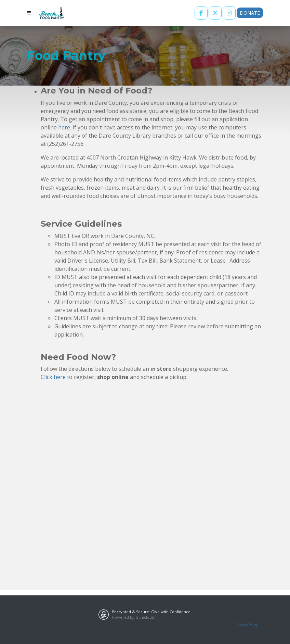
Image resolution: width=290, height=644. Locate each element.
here (64, 127)
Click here (53, 377)
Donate (250, 13)
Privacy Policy (247, 625)
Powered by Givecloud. (134, 617)
